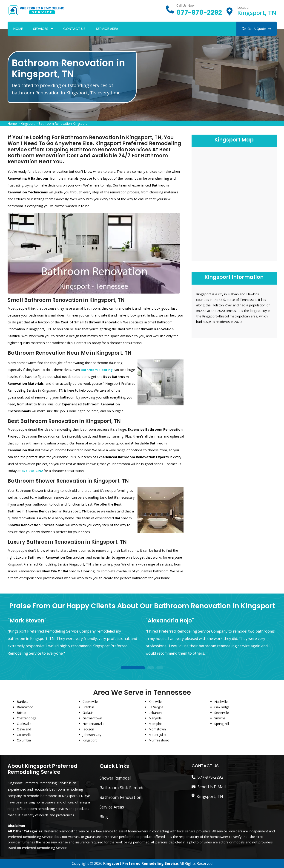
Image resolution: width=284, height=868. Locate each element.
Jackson (88, 729)
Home (18, 29)
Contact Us (74, 29)
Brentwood (25, 707)
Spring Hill (222, 724)
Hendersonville (93, 724)
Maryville (155, 718)
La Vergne (156, 707)
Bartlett (22, 702)
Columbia (24, 740)
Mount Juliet (158, 735)
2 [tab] (151, 668)
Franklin (88, 707)
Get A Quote (257, 29)
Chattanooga (27, 718)
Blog (104, 817)
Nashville (221, 702)
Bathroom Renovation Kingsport (63, 123)
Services (41, 29)
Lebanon (155, 713)
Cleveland (24, 729)
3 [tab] (160, 668)
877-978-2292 (199, 13)
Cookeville (90, 702)
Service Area (107, 29)
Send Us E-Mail (212, 787)
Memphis (155, 724)
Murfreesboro (159, 740)
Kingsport (28, 123)
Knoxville (155, 702)
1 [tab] (133, 668)
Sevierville (222, 713)
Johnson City (92, 735)
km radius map (234, 203)
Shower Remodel (115, 778)
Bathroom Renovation (120, 797)
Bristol (22, 713)
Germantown (92, 718)
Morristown (157, 729)
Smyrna (220, 718)
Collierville (24, 735)
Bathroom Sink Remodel (123, 788)
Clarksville (24, 724)
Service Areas (112, 807)
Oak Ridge (222, 707)
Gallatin (88, 713)
